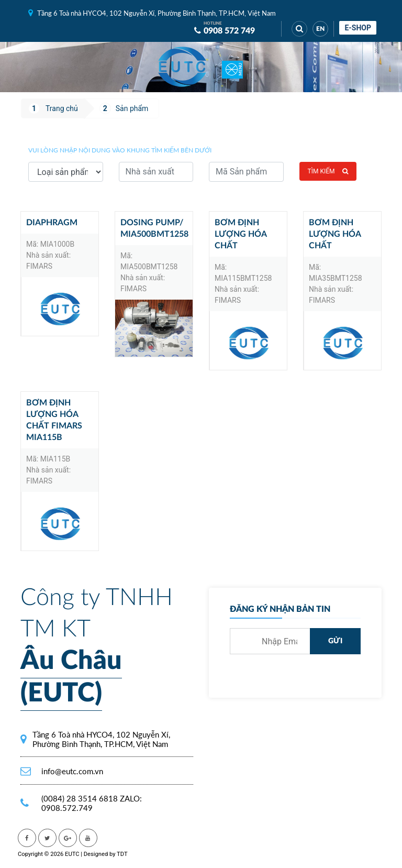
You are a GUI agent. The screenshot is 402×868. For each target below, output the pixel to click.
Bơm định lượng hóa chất (241, 234)
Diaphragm (52, 223)
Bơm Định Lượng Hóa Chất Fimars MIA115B (54, 420)
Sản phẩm (132, 108)
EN (320, 29)
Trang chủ (62, 108)
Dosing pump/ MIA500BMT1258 (154, 228)
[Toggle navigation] (232, 67)
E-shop (358, 28)
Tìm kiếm (328, 171)
